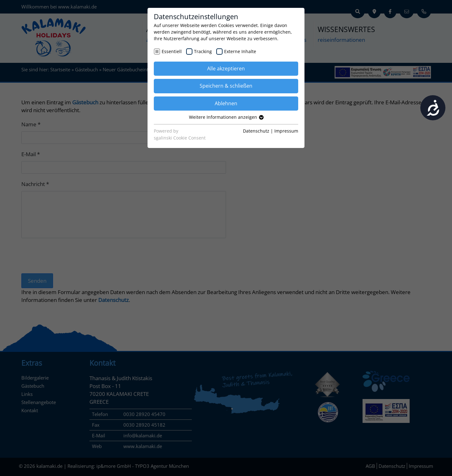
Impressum (286, 131)
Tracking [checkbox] (203, 51)
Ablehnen (226, 103)
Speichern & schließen (226, 86)
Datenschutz (256, 131)
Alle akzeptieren (226, 68)
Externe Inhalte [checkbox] (240, 51)
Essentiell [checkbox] (172, 51)
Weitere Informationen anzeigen (226, 117)
